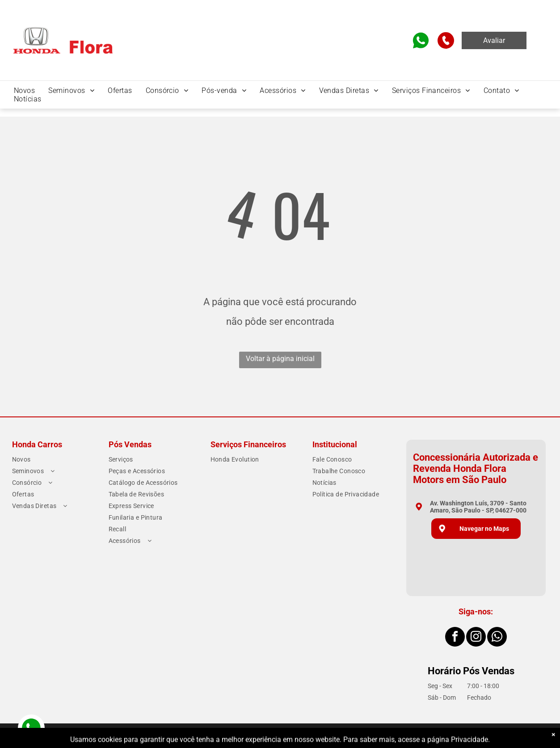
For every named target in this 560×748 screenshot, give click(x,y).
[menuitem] (24, 90)
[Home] (63, 28)
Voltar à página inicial (280, 359)
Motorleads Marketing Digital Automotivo (499, 736)
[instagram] (476, 638)
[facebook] (455, 638)
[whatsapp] (497, 638)
